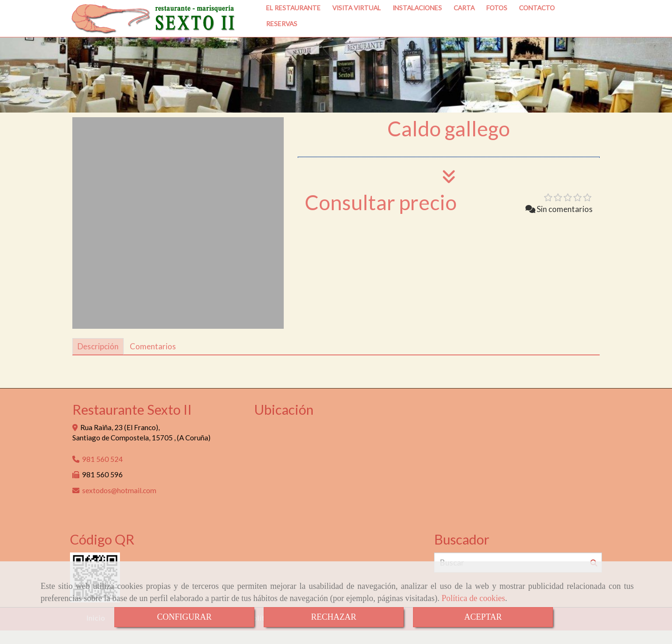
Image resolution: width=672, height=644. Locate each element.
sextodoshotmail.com (119, 504)
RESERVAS (282, 42)
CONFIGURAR (184, 617)
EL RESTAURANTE (293, 26)
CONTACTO (537, 26)
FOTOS (497, 26)
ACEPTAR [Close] (483, 617)
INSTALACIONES (417, 26)
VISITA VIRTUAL (357, 26)
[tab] (98, 360)
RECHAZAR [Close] (333, 617)
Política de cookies (473, 598)
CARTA (464, 26)
